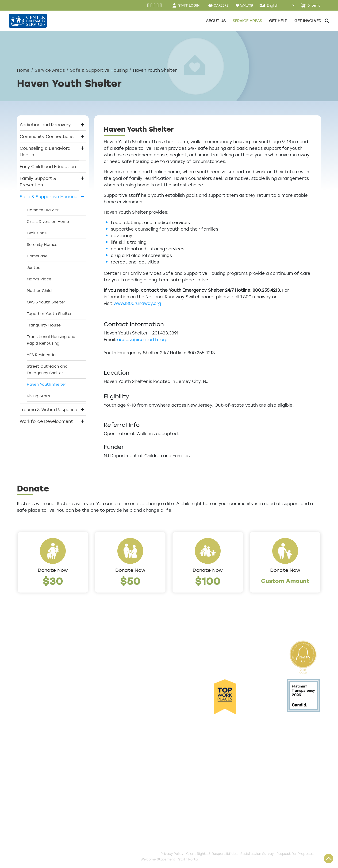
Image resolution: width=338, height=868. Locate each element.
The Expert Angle (35, 721)
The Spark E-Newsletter (133, 829)
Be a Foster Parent (128, 806)
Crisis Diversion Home (48, 221)
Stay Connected (125, 821)
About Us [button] (216, 21)
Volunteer (118, 783)
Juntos (33, 267)
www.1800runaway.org (137, 303)
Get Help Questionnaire (42, 752)
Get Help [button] (278, 21)
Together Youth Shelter (49, 314)
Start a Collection (127, 767)
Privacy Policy (172, 854)
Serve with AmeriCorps (132, 790)
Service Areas (50, 70)
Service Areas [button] (247, 21)
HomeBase (37, 256)
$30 (53, 581)
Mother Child (39, 291)
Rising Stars (38, 396)
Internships (29, 683)
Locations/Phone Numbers (45, 668)
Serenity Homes (42, 244)
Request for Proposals (295, 854)
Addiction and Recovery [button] (45, 125)
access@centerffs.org (142, 339)
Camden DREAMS (43, 210)
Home (23, 70)
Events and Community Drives (139, 759)
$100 (208, 581)
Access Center (33, 744)
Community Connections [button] (47, 136)
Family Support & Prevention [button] (38, 181)
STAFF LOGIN (189, 5)
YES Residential (42, 355)
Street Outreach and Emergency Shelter (47, 369)
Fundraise (118, 814)
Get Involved (121, 744)
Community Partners (39, 699)
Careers (26, 676)
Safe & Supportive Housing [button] (49, 196)
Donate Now (53, 570)
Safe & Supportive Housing (99, 70)
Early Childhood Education (48, 166)
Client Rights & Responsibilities (212, 854)
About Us (27, 652)
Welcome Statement (158, 859)
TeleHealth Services (38, 767)
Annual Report (32, 691)
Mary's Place (39, 279)
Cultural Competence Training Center (49, 710)
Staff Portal (188, 859)
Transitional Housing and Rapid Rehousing (51, 340)
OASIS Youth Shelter (46, 302)
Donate (115, 752)
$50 (130, 581)
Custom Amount (285, 581)
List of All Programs (38, 759)
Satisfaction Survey (38, 775)
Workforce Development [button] (46, 421)
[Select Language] (281, 5)
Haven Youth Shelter (46, 384)
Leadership (29, 660)
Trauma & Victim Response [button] (48, 409)
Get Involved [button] (308, 21)
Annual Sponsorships (130, 775)
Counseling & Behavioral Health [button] (46, 151)
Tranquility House (44, 325)
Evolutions (37, 233)
